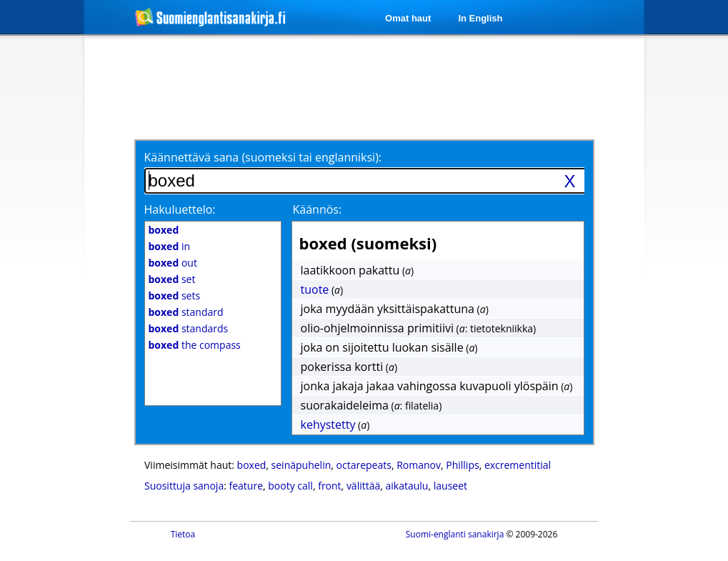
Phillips (462, 465)
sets (175, 296)
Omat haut (408, 18)
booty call (290, 486)
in (170, 246)
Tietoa (183, 534)
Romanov (419, 465)
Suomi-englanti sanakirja (455, 534)
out (173, 263)
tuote (315, 289)
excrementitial (518, 465)
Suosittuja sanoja (184, 486)
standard (186, 312)
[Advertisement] (367, 87)
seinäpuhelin (301, 465)
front (329, 486)
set (172, 279)
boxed (252, 465)
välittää (363, 486)
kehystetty (328, 425)
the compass (195, 345)
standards (189, 328)
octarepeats (364, 465)
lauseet (450, 486)
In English (480, 18)
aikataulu (407, 486)
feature (246, 486)
